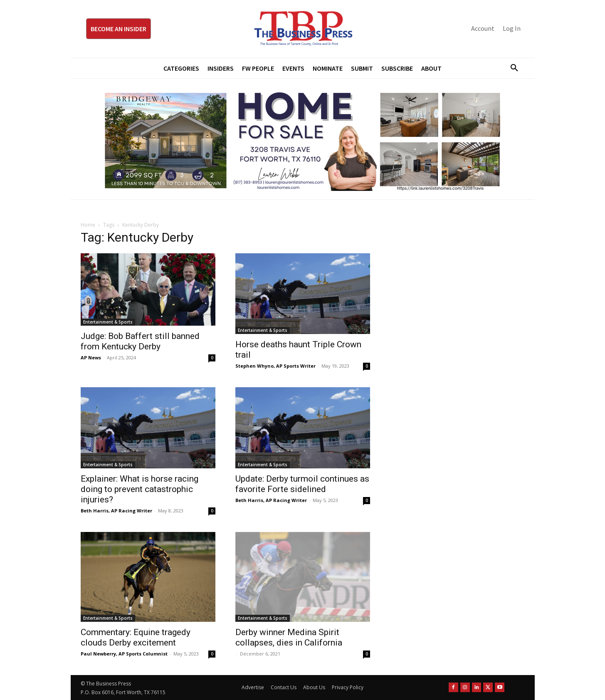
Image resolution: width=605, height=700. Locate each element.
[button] (511, 68)
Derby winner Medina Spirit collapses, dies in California (289, 637)
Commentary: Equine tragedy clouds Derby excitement (136, 637)
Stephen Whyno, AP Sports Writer (275, 366)
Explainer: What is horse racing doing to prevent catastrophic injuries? (140, 489)
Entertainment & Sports (108, 322)
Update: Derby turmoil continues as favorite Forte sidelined (302, 484)
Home (88, 225)
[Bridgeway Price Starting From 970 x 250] (303, 139)
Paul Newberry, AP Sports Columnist (124, 654)
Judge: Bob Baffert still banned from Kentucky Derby (140, 341)
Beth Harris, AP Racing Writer (116, 511)
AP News (91, 357)
